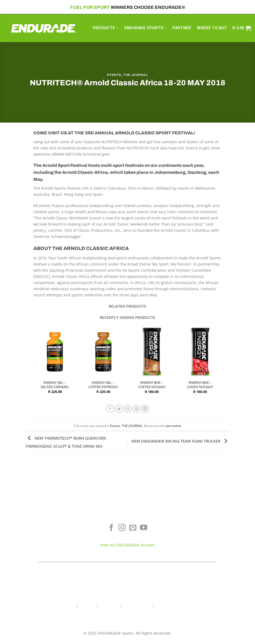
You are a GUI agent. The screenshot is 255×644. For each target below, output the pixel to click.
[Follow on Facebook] (111, 528)
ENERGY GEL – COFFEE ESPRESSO (103, 385)
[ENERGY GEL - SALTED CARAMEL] (55, 351)
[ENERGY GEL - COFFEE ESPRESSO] (103, 351)
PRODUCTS (106, 28)
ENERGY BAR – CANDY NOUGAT (200, 385)
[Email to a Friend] (128, 409)
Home (69, 606)
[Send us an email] (133, 528)
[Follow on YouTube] (144, 528)
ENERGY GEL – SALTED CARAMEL (55, 385)
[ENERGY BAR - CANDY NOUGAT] (200, 351)
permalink (173, 426)
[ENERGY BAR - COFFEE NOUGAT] (152, 351)
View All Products (43, 547)
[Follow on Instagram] (122, 528)
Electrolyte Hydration (42, 523)
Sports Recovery (43, 539)
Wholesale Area (137, 606)
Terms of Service (212, 531)
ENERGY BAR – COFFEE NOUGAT (152, 385)
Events (114, 75)
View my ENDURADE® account (127, 545)
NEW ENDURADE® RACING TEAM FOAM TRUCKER (181, 441)
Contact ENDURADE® (213, 539)
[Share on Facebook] (110, 409)
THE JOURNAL (135, 75)
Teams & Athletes (212, 547)
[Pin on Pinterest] (137, 409)
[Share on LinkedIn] (145, 409)
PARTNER (182, 28)
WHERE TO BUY (212, 28)
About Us (87, 606)
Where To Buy (212, 523)
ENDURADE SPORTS (146, 28)
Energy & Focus (42, 531)
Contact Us (109, 606)
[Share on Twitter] (119, 409)
